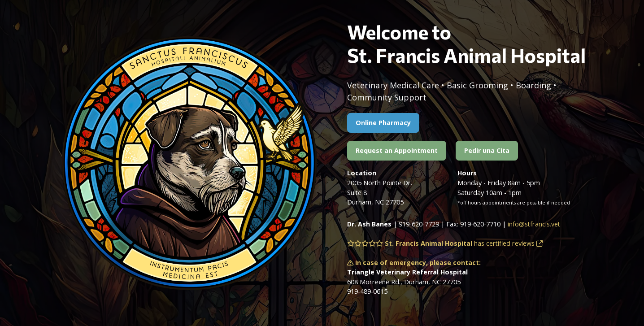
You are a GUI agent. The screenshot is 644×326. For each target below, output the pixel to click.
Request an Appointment (397, 150)
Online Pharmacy (383, 123)
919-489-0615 (367, 291)
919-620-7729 (419, 224)
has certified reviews (445, 243)
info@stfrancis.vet (534, 224)
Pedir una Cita (487, 150)
